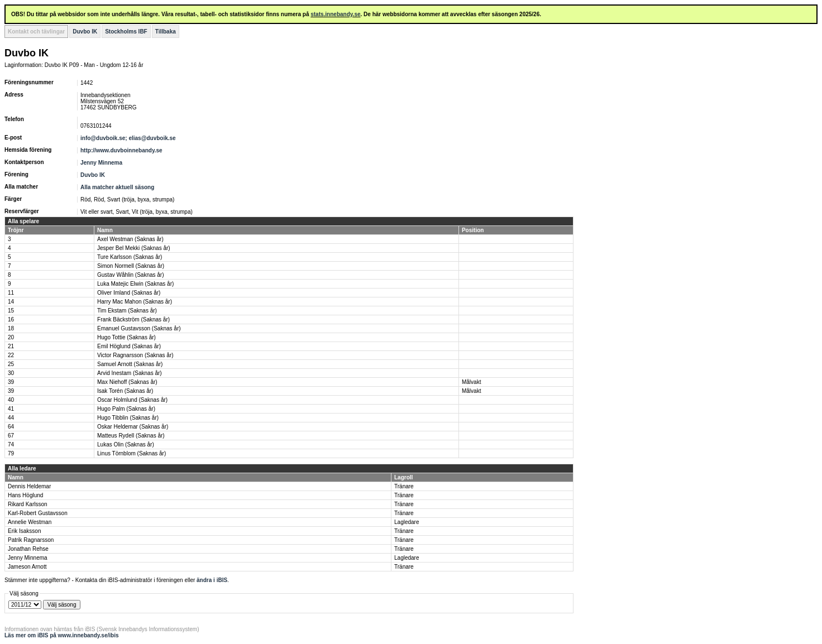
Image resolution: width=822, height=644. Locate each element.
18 (11, 328)
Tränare (404, 486)
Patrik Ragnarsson (31, 540)
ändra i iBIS (212, 580)
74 (11, 444)
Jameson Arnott (27, 567)
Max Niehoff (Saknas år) (127, 382)
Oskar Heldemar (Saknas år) (133, 427)
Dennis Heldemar (29, 486)
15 (11, 311)
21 (11, 346)
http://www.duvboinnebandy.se (121, 150)
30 (11, 373)
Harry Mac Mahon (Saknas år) (135, 302)
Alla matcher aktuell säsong (117, 187)
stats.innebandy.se (335, 14)
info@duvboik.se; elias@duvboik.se (128, 138)
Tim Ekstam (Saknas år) (127, 311)
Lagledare (407, 522)
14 (11, 302)
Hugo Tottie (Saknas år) (126, 337)
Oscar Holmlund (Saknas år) (132, 400)
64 (11, 427)
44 (11, 418)
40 (11, 400)
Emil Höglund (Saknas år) (129, 346)
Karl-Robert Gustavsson (38, 513)
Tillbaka (166, 32)
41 (11, 409)
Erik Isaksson (24, 531)
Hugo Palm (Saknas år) (126, 409)
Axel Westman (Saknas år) (130, 239)
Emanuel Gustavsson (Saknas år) (139, 328)
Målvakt (471, 382)
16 (11, 319)
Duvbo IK (85, 32)
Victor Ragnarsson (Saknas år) (135, 355)
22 (11, 355)
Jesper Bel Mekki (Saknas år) (134, 248)
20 (11, 337)
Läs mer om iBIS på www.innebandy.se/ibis (62, 635)
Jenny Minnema (101, 163)
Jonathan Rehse (28, 549)
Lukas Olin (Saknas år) (126, 444)
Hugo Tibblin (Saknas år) (128, 418)
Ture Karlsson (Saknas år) (130, 257)
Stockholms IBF (126, 32)
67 (11, 436)
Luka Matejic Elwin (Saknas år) (135, 284)
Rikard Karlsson (28, 504)
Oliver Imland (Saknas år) (129, 293)
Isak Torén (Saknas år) (125, 391)
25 (11, 364)
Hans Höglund (25, 495)
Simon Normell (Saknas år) (131, 266)
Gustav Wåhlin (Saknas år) (131, 275)
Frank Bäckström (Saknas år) (133, 319)
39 (11, 382)
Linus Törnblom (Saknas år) (132, 453)
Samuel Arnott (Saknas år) (130, 364)
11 (11, 293)
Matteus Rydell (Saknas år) (131, 436)
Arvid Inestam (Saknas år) (130, 373)
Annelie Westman (30, 522)
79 (11, 453)
